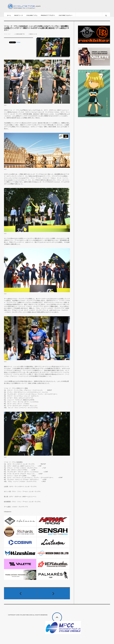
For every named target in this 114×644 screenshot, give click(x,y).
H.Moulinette (20, 36)
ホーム (9, 15)
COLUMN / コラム (32, 15)
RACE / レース (19, 15)
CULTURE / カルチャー (66, 15)
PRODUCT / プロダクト (48, 15)
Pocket (18, 44)
